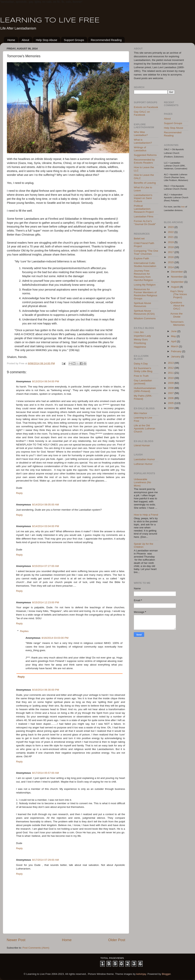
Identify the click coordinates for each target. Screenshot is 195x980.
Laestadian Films (144, 217)
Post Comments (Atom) (36, 948)
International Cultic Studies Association (145, 265)
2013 (171, 363)
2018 (171, 247)
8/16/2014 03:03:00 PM (55, 638)
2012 (171, 368)
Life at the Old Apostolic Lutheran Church (145, 429)
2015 (171, 262)
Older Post (117, 940)
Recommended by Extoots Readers (144, 161)
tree (183, 207)
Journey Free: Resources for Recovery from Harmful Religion (143, 275)
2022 (171, 232)
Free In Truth (141, 376)
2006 (171, 398)
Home (11, 40)
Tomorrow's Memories (177, 323)
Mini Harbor (141, 413)
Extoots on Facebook (146, 107)
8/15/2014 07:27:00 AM (45, 566)
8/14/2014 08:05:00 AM (45, 505)
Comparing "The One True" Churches (146, 252)
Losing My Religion (145, 285)
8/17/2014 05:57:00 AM (45, 773)
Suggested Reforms (145, 155)
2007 (171, 393)
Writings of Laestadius (140, 149)
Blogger (166, 974)
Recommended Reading (106, 40)
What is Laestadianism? (143, 141)
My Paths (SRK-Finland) (143, 397)
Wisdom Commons (145, 318)
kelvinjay (141, 974)
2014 (171, 267)
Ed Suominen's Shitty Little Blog (143, 370)
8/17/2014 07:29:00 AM (45, 860)
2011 (171, 373)
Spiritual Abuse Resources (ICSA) (144, 312)
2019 (171, 242)
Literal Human (142, 445)
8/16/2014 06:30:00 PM (45, 690)
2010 (171, 378)
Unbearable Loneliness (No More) (142, 482)
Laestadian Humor (144, 459)
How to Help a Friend (146, 515)
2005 (171, 403)
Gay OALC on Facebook (142, 113)
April (174, 341)
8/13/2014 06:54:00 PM (45, 381)
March (175, 346)
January (176, 357)
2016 (171, 257)
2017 (171, 252)
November (177, 277)
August (175, 287)
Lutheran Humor (143, 464)
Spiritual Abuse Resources (142, 305)
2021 (171, 237)
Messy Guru (141, 339)
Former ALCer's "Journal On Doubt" (145, 223)
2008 (171, 388)
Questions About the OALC (177, 306)
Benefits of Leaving (145, 183)
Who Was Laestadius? (141, 134)
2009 (171, 383)
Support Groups (74, 40)
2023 (171, 227)
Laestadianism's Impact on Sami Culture (143, 198)
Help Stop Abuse (46, 40)
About (26, 40)
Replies (24, 631)
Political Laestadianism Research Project (144, 209)
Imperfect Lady (142, 336)
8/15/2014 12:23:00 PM (45, 602)
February (177, 351)
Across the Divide (176, 315)
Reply (19, 493)
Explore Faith (141, 258)
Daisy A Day (141, 364)
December (177, 272)
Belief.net (139, 239)
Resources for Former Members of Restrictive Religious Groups (145, 294)
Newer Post (16, 940)
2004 (171, 408)
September (178, 282)
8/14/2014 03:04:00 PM (45, 526)
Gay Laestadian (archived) (143, 382)
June (174, 331)
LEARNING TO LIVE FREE (50, 20)
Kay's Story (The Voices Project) (179, 294)
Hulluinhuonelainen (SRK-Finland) (145, 390)
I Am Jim (139, 332)
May (174, 336)
